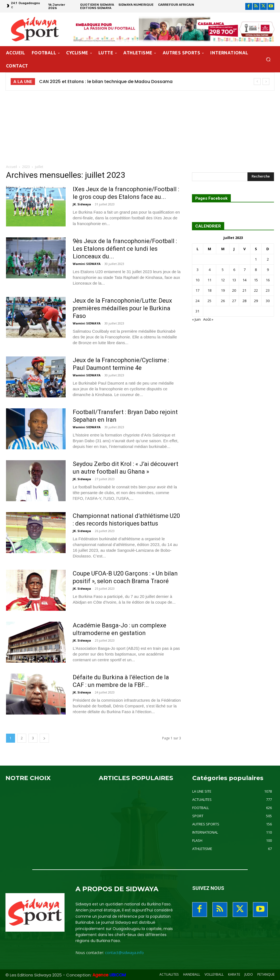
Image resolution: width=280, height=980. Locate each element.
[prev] (257, 82)
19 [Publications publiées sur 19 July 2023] (223, 290)
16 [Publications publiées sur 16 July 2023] (268, 280)
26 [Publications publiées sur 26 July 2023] (223, 301)
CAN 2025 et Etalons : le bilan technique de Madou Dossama (106, 82)
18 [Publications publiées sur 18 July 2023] (209, 290)
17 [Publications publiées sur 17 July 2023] (197, 290)
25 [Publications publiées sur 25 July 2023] (209, 301)
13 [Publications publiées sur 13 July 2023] (234, 280)
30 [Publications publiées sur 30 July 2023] (268, 301)
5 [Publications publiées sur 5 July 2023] (223, 270)
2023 (26, 167)
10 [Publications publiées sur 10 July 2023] (197, 280)
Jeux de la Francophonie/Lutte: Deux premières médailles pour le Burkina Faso (122, 308)
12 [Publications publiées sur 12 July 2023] (223, 280)
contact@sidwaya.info (124, 953)
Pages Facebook (211, 198)
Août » (208, 319)
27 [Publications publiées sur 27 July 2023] (234, 301)
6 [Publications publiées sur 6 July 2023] (234, 270)
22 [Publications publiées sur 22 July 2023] (256, 290)
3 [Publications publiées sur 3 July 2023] (198, 270)
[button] (268, 59)
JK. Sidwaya (82, 204)
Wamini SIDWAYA (87, 264)
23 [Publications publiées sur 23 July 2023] (268, 290)
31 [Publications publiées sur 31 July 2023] (197, 311)
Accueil (11, 167)
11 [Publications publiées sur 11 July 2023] (209, 280)
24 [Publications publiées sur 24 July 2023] (197, 301)
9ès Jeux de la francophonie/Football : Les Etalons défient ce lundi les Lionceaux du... (125, 249)
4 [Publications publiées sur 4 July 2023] (210, 270)
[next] (266, 82)
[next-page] (44, 738)
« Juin (196, 319)
